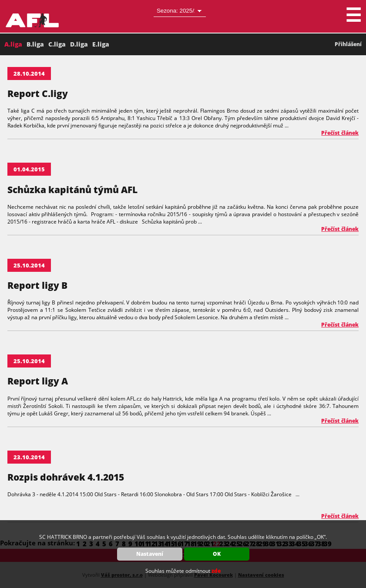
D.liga (79, 44)
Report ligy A (38, 381)
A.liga (13, 44)
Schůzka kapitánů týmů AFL (72, 190)
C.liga (57, 44)
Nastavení (150, 554)
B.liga (35, 44)
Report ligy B (37, 285)
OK (217, 554)
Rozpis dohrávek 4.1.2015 (66, 477)
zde (216, 571)
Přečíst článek (340, 133)
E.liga (101, 44)
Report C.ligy (38, 94)
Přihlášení (348, 44)
